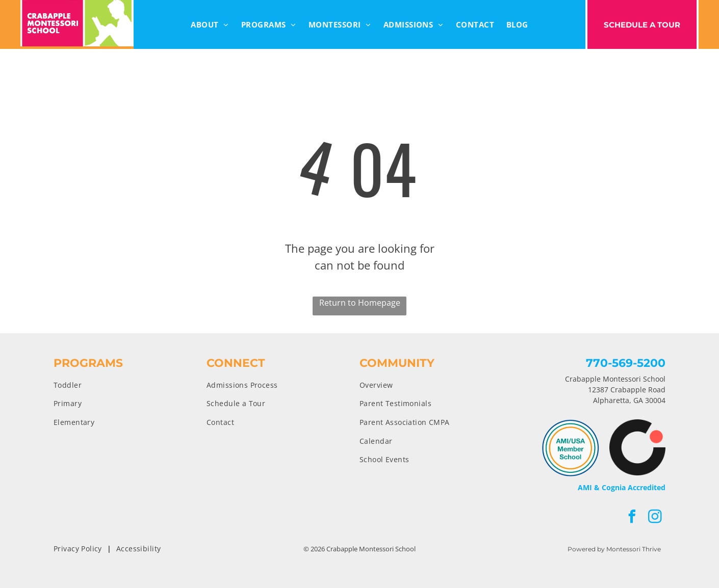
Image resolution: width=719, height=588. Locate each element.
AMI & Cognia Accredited (622, 487)
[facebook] (632, 518)
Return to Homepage (360, 303)
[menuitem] (210, 25)
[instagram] (655, 518)
